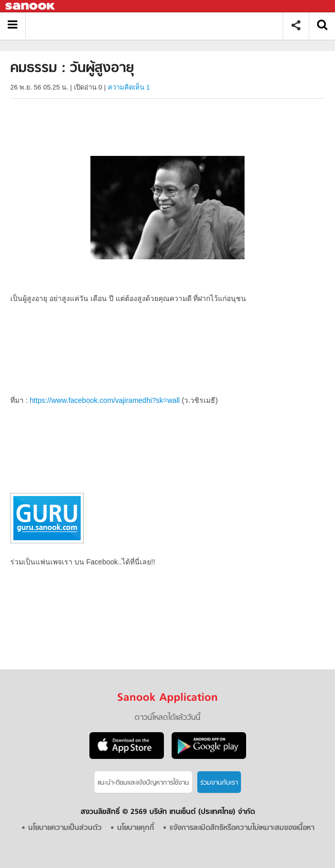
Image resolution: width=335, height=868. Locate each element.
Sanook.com (31, 6)
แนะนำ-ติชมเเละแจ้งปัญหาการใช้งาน (143, 783)
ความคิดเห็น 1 (129, 87)
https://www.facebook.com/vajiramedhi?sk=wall (105, 400)
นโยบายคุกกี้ (136, 828)
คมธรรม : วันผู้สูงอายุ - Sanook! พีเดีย (158, 25)
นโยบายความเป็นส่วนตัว (65, 828)
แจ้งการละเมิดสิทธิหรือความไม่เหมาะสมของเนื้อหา (242, 828)
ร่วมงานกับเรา (219, 783)
